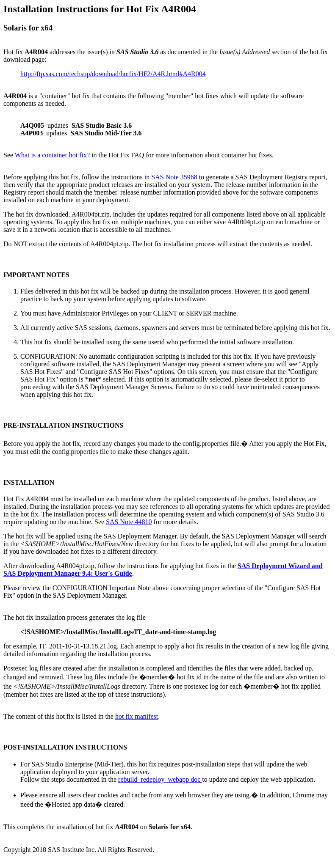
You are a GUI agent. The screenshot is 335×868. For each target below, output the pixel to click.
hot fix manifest (137, 716)
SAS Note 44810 (129, 522)
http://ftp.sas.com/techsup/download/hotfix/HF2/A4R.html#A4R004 (113, 74)
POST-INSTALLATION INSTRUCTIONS (65, 747)
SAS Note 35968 (174, 177)
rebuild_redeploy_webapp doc (160, 779)
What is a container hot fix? (52, 155)
